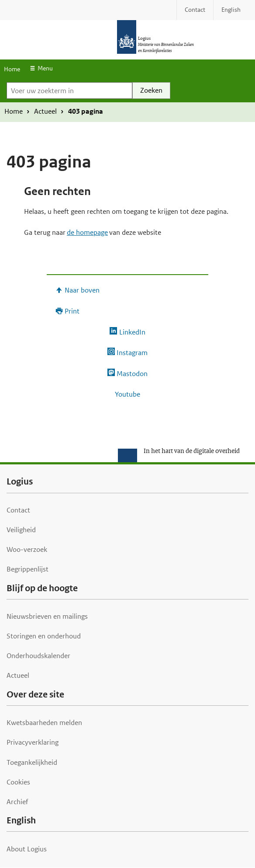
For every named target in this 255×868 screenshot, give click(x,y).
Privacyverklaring (33, 742)
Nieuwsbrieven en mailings (47, 616)
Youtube (127, 394)
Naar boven (82, 290)
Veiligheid (21, 530)
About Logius (27, 849)
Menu (45, 68)
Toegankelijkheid (32, 762)
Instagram (132, 353)
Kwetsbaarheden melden (44, 723)
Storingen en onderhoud (44, 636)
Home (12, 69)
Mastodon (132, 374)
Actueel (45, 111)
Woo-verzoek (27, 549)
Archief (17, 802)
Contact (18, 510)
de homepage (87, 232)
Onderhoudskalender (38, 656)
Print (72, 311)
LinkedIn (132, 332)
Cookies (18, 782)
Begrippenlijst (28, 569)
